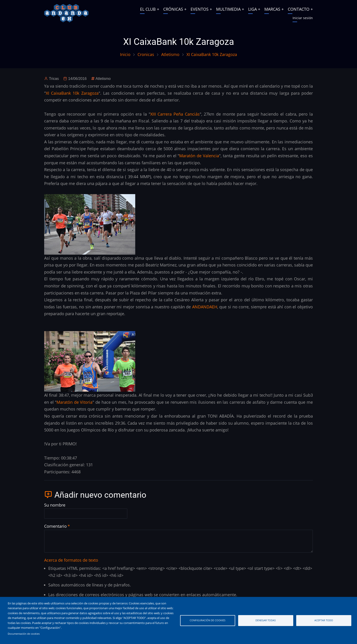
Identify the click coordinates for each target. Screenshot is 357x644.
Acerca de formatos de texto (71, 560)
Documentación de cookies (24, 634)
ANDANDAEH (205, 307)
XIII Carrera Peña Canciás (175, 114)
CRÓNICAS (173, 9)
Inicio (125, 54)
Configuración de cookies (208, 620)
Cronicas (146, 54)
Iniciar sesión (303, 18)
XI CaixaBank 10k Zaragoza (72, 93)
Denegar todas (266, 620)
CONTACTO (299, 9)
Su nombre (55, 505)
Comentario (55, 526)
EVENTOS (200, 9)
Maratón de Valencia (199, 156)
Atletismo (170, 54)
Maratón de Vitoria (74, 402)
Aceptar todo (324, 620)
